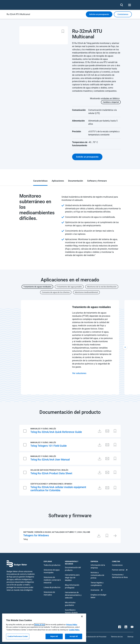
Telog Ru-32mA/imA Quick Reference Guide (56, 432)
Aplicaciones (58, 181)
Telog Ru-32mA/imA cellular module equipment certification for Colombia (58, 489)
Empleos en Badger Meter (99, 596)
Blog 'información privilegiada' (72, 586)
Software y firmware (97, 181)
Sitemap (130, 637)
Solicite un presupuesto (99, 14)
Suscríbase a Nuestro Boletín (71, 611)
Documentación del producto (73, 569)
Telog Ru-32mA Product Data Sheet (51, 473)
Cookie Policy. (74, 630)
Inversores (95, 590)
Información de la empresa (98, 566)
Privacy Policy (72, 625)
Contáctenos (117, 565)
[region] (44, 628)
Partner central (118, 570)
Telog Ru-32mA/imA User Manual (50, 460)
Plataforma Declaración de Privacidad (93, 637)
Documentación (76, 181)
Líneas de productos (52, 587)
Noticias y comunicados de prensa (97, 575)
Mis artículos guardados (70, 604)
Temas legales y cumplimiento (97, 584)
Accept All (74, 636)
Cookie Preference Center (18, 636)
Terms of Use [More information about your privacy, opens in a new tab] (40, 625)
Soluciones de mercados (49, 593)
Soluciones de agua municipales (52, 571)
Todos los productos (52, 565)
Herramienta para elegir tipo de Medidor (72, 578)
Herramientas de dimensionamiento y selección (73, 595)
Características (40, 181)
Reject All (54, 636)
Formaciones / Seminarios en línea (120, 576)
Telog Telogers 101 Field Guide (49, 446)
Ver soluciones (79, 373)
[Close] (82, 616)
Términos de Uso (117, 637)
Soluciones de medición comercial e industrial (52, 580)
